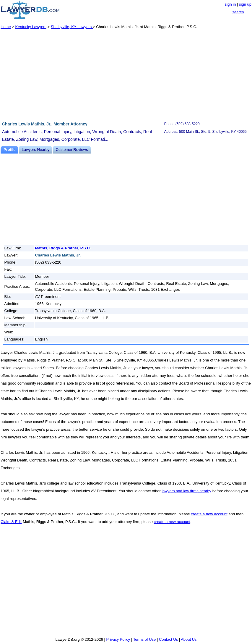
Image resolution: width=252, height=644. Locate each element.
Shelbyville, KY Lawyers (72, 27)
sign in (230, 4)
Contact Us (168, 639)
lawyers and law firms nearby (186, 491)
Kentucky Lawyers (31, 27)
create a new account (209, 514)
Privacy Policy (118, 639)
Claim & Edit (11, 522)
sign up (245, 4)
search (238, 12)
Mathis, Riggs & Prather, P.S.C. (63, 248)
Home (6, 27)
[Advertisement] (126, 76)
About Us (189, 639)
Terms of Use (145, 639)
